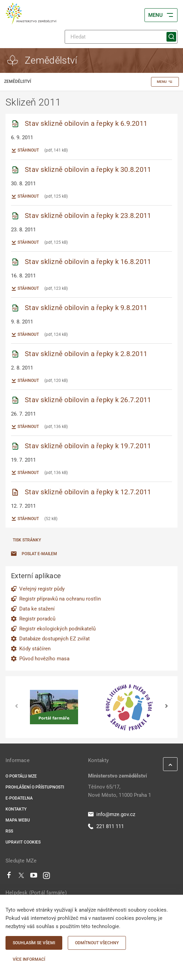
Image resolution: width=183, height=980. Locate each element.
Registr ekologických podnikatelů (57, 629)
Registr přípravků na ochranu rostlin (60, 599)
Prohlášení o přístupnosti (35, 787)
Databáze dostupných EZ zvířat (55, 639)
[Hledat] (121, 37)
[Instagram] (46, 877)
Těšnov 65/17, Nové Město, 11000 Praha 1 (120, 791)
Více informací (29, 959)
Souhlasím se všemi (34, 943)
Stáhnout (25, 151)
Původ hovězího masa (44, 659)
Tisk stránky (27, 540)
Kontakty (16, 809)
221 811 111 (106, 826)
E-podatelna (19, 798)
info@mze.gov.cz (112, 814)
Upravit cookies (23, 842)
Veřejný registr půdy (42, 589)
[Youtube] (34, 877)
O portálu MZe (21, 776)
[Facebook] (9, 877)
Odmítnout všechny (97, 943)
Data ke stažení (37, 609)
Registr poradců (37, 619)
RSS (9, 831)
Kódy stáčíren (35, 649)
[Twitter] (21, 877)
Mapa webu (18, 820)
